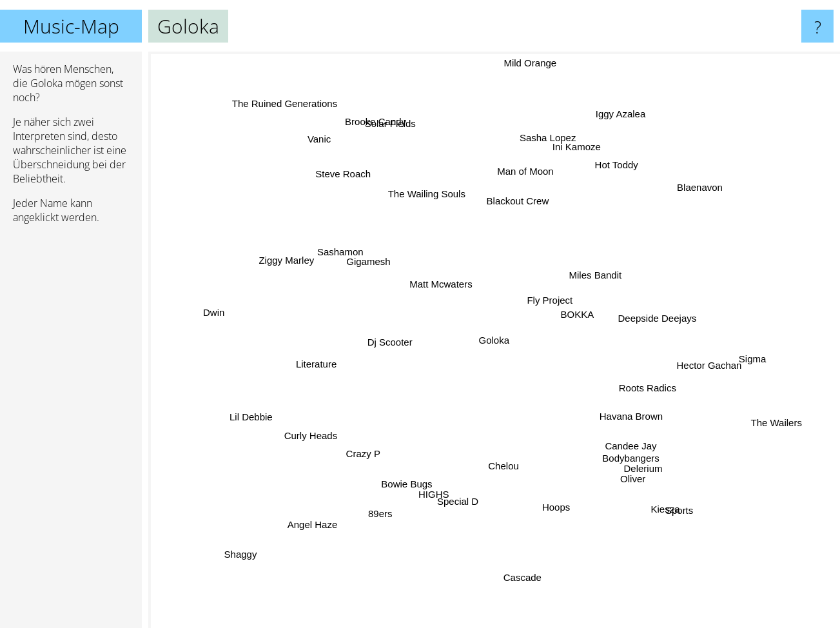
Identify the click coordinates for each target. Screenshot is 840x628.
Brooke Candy (391, 129)
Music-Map (71, 26)
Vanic (342, 176)
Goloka (494, 340)
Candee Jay (628, 437)
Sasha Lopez (538, 142)
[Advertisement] (71, 431)
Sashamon (339, 261)
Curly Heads (327, 420)
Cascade (519, 570)
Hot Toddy (610, 176)
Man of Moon (517, 170)
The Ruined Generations (305, 125)
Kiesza (642, 491)
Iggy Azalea (627, 125)
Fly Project (530, 291)
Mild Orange (524, 103)
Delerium (624, 448)
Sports (669, 506)
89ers (384, 491)
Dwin (180, 299)
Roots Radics (642, 399)
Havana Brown (643, 425)
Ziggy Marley (296, 273)
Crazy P (378, 441)
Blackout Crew (526, 188)
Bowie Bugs (419, 462)
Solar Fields (406, 156)
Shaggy (265, 534)
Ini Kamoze (579, 161)
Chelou (507, 463)
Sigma (724, 351)
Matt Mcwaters (427, 274)
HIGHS (429, 492)
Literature (301, 361)
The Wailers (734, 409)
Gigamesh (382, 266)
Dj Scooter (383, 334)
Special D (467, 486)
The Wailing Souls (431, 209)
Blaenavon (690, 192)
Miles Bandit (581, 267)
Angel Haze (337, 517)
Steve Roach (366, 198)
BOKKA (580, 313)
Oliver (620, 463)
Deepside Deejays (671, 324)
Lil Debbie (273, 423)
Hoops (545, 506)
